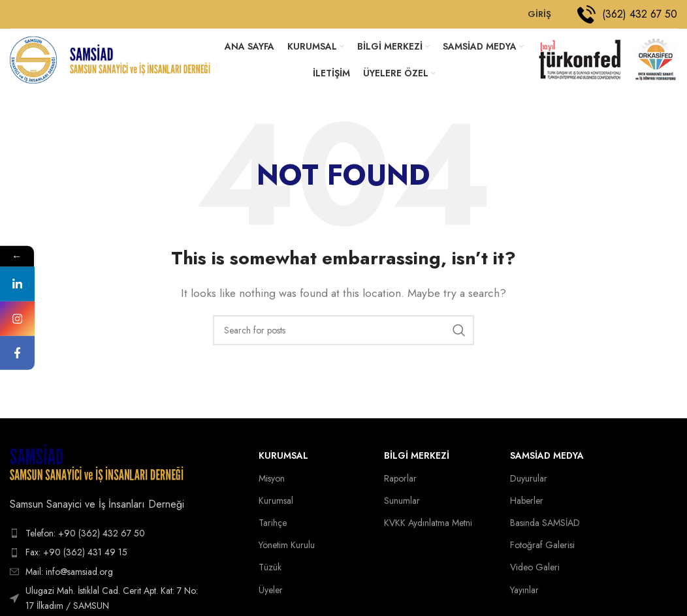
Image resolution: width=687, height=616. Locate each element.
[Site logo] (35, 61)
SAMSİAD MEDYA (547, 459)
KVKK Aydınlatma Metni (428, 527)
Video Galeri (535, 571)
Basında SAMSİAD (545, 527)
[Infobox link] (627, 14)
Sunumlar (402, 504)
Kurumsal (283, 459)
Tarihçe (273, 527)
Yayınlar (524, 593)
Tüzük (270, 571)
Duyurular (529, 482)
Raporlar (400, 482)
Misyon (272, 482)
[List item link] (109, 537)
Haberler (527, 504)
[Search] (343, 334)
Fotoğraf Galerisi (542, 549)
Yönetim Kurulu (287, 549)
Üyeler (271, 593)
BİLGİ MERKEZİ (417, 459)
